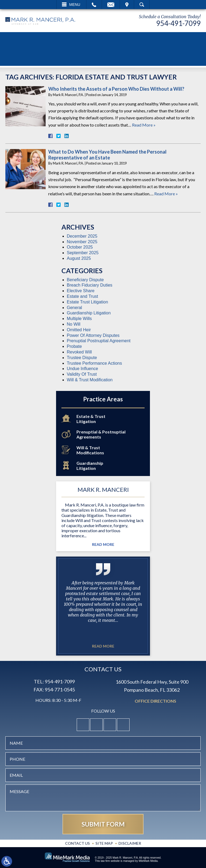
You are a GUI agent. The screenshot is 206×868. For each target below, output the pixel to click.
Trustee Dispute (82, 358)
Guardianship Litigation (89, 313)
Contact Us (78, 843)
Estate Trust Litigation (87, 302)
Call (94, 5)
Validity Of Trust (82, 374)
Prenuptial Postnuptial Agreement (99, 341)
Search (142, 5)
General (74, 308)
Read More (103, 545)
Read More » (144, 125)
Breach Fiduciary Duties (90, 285)
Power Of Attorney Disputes (93, 335)
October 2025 (80, 247)
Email (111, 5)
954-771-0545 (60, 690)
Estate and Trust (82, 296)
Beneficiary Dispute (85, 280)
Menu (75, 5)
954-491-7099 (178, 23)
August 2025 (79, 258)
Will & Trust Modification (90, 380)
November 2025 (82, 242)
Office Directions (155, 701)
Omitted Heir (79, 330)
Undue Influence (82, 369)
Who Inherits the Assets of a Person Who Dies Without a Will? (116, 89)
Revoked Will (79, 352)
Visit (127, 5)
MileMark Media (148, 861)
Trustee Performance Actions (94, 363)
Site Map (104, 843)
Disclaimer (130, 843)
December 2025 (82, 236)
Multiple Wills (79, 319)
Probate (74, 346)
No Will (74, 324)
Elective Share (81, 291)
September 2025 (83, 253)
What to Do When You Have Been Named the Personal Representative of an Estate (107, 155)
